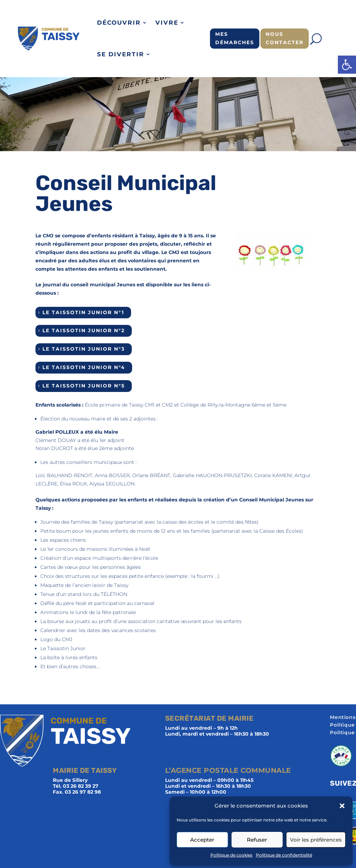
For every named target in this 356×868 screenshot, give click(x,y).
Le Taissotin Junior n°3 (84, 349)
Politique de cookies (231, 855)
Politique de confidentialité (284, 855)
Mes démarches (235, 38)
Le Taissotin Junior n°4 (84, 367)
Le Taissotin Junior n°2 (84, 330)
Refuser (257, 840)
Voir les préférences (316, 840)
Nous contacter (285, 38)
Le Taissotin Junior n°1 (83, 312)
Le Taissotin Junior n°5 (84, 386)
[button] (347, 65)
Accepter (202, 840)
